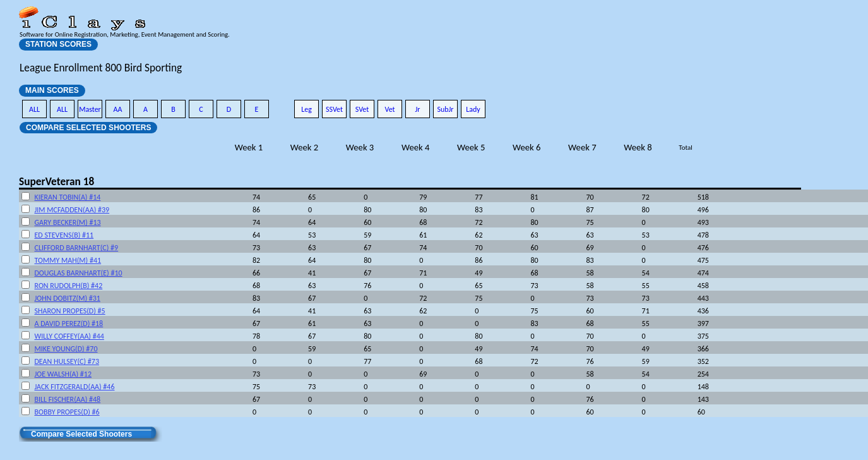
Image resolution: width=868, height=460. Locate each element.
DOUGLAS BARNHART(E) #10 (78, 273)
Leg (306, 109)
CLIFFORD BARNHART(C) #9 (76, 248)
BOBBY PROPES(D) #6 (67, 412)
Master (90, 109)
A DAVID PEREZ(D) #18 (68, 324)
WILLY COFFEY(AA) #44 (69, 336)
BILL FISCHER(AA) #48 (67, 399)
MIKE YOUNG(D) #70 (66, 349)
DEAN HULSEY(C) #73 (67, 361)
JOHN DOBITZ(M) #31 (67, 298)
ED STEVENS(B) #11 (64, 235)
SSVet (334, 109)
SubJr (445, 109)
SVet (362, 109)
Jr (417, 109)
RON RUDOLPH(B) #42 (68, 286)
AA (118, 109)
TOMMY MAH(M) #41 (68, 260)
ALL (34, 109)
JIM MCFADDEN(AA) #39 (72, 210)
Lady (473, 109)
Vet (389, 109)
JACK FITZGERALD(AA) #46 (74, 387)
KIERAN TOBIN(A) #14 (67, 197)
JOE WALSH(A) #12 (63, 374)
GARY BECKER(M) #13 (67, 222)
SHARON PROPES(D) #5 (69, 311)
